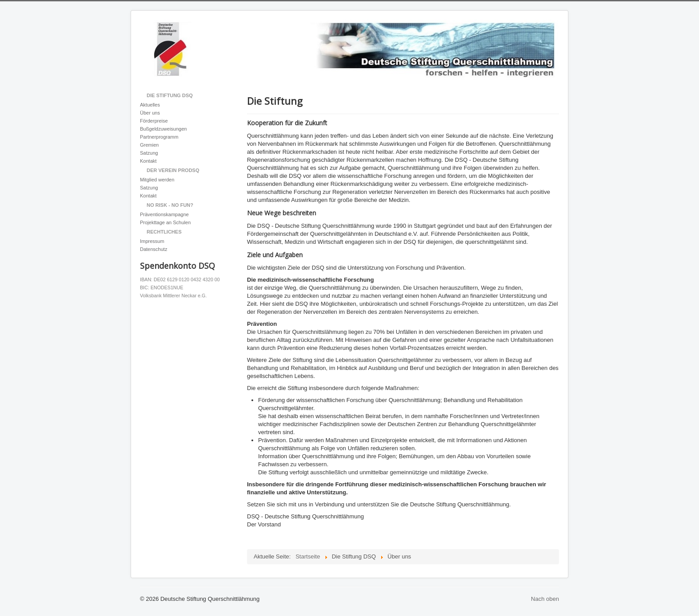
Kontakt (148, 161)
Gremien (149, 145)
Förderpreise (154, 121)
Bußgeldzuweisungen (163, 129)
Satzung (149, 153)
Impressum (152, 241)
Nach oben (545, 599)
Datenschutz (154, 249)
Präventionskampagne (164, 214)
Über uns (150, 113)
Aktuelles (150, 105)
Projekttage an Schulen (165, 222)
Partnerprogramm (159, 137)
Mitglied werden (157, 180)
